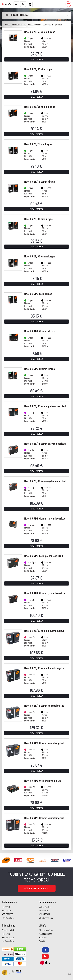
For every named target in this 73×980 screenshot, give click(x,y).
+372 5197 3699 (44, 914)
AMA (70, 974)
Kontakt (42, 941)
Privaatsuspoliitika (46, 930)
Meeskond (43, 938)
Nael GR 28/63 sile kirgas (38, 69)
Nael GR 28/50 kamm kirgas (40, 32)
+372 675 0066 (8, 914)
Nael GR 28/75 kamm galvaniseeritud (45, 444)
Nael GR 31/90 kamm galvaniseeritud (45, 593)
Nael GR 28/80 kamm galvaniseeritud (45, 481)
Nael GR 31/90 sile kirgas (38, 294)
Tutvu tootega (36, 60)
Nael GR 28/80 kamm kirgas (40, 257)
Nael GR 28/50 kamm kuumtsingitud (44, 631)
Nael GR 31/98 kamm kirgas (40, 369)
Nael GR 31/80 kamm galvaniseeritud (45, 519)
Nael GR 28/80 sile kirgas (38, 219)
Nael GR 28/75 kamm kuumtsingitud (44, 706)
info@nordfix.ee (8, 918)
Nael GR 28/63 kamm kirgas (40, 107)
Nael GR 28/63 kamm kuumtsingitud (44, 668)
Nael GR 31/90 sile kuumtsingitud (43, 781)
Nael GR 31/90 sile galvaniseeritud (44, 556)
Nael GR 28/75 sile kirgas (38, 144)
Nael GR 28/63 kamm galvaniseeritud (45, 406)
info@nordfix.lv (8, 941)
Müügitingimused (45, 934)
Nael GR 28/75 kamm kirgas (40, 182)
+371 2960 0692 (8, 938)
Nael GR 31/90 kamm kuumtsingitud (44, 743)
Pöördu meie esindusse (36, 889)
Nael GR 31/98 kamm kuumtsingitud (44, 818)
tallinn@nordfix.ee (46, 918)
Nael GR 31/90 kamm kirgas (40, 332)
